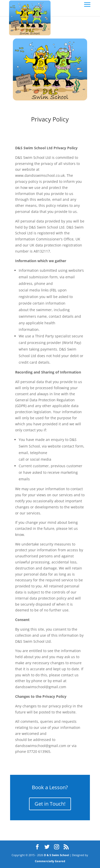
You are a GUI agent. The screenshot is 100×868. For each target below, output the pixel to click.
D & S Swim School (56, 855)
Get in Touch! (50, 804)
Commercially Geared (50, 861)
